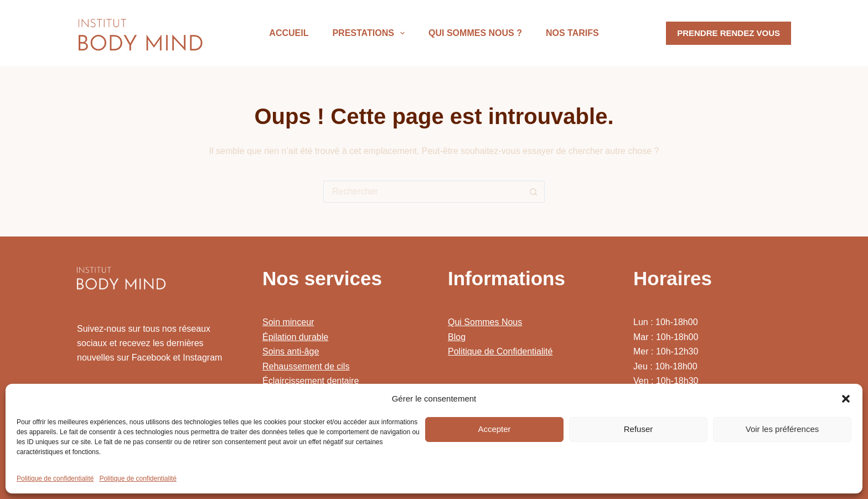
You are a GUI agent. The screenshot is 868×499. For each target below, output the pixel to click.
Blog (457, 337)
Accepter (494, 429)
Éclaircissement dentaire (311, 381)
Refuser (639, 429)
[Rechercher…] (423, 192)
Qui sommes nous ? (475, 33)
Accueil (289, 33)
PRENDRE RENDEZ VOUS (728, 33)
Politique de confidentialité (55, 479)
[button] (846, 399)
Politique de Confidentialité (500, 351)
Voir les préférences (782, 429)
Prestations (371, 33)
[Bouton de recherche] (534, 192)
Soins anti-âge (291, 351)
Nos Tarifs (572, 33)
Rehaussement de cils (306, 366)
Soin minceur (288, 322)
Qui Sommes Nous (485, 322)
